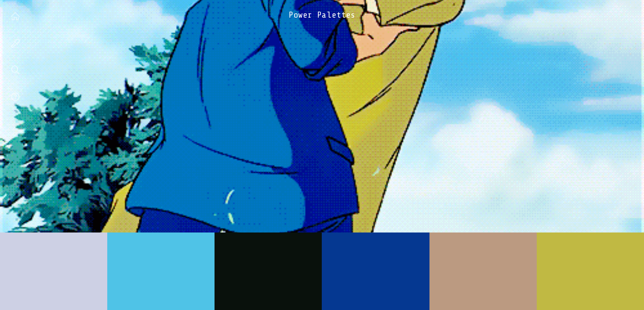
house (15, 18)
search (15, 72)
